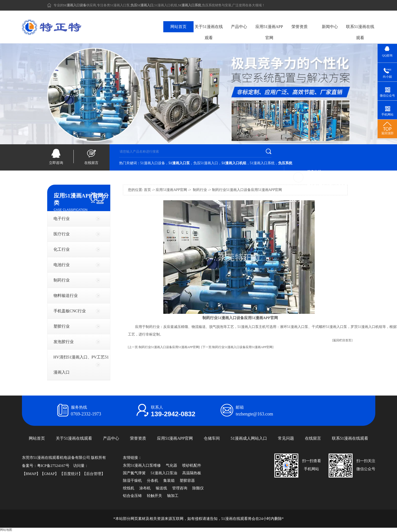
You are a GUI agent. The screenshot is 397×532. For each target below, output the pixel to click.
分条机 (153, 481)
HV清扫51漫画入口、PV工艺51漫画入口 (81, 365)
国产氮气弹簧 (134, 473)
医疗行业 (62, 234)
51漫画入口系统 (262, 163)
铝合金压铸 (132, 496)
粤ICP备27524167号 (53, 466)
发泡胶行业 (64, 342)
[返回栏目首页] (342, 340)
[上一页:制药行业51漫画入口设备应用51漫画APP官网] (164, 347)
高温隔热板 (192, 473)
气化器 (171, 465)
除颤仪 (198, 488)
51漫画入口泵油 (164, 473)
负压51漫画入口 (206, 163)
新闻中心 (330, 27)
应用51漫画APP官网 (269, 32)
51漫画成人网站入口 (249, 438)
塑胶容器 (187, 481)
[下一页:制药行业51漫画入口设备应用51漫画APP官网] (237, 347)
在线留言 (91, 163)
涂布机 (145, 488)
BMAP (31, 474)
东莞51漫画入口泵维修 (142, 465)
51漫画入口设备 (153, 163)
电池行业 (62, 265)
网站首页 (178, 27)
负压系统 (208, 5)
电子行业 (62, 219)
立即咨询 (56, 163)
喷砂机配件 (192, 465)
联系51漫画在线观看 (360, 32)
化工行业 (62, 249)
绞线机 (129, 488)
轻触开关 (154, 496)
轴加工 (173, 496)
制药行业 (62, 280)
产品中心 (239, 27)
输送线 (161, 488)
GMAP (49, 474)
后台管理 (94, 474)
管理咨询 (180, 488)
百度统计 (71, 474)
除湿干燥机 (132, 481)
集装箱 (169, 481)
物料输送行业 (66, 296)
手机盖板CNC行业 (70, 311)
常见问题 (286, 438)
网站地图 (6, 530)
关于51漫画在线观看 (209, 32)
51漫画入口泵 (120, 5)
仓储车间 (212, 438)
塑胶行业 (62, 326)
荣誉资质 (300, 27)
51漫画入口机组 (166, 5)
